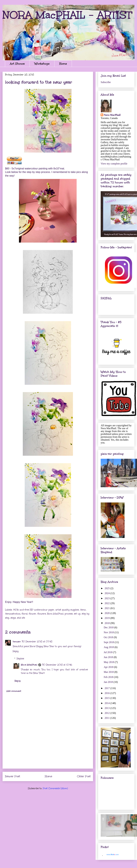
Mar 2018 (109, 672)
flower (32, 614)
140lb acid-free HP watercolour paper (34, 610)
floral (25, 614)
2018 (108, 623)
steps (13, 618)
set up (77, 614)
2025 (108, 588)
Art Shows (17, 64)
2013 (108, 708)
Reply (16, 651)
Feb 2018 (109, 677)
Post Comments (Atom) (55, 788)
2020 (108, 613)
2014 (108, 703)
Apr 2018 (109, 667)
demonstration (13, 614)
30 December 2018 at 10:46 (57, 665)
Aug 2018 (109, 647)
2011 (107, 718)
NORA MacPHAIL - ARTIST (67, 15)
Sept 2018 (109, 642)
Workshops (42, 64)
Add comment (14, 691)
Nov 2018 (109, 632)
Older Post (84, 776)
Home (63, 64)
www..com (113, 854)
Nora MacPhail (55, 614)
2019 (108, 618)
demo (83, 610)
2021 (108, 608)
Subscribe (106, 82)
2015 (108, 698)
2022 (108, 603)
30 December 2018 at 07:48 (37, 642)
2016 (108, 693)
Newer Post (13, 776)
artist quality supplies (67, 610)
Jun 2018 (109, 657)
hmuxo (17, 642)
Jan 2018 (109, 682)
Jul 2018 (108, 652)
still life (21, 618)
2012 (108, 713)
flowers (42, 614)
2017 (108, 688)
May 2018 (109, 662)
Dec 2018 (109, 627)
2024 (108, 593)
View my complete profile (114, 164)
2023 (108, 598)
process (69, 614)
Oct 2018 (109, 637)
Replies (20, 659)
